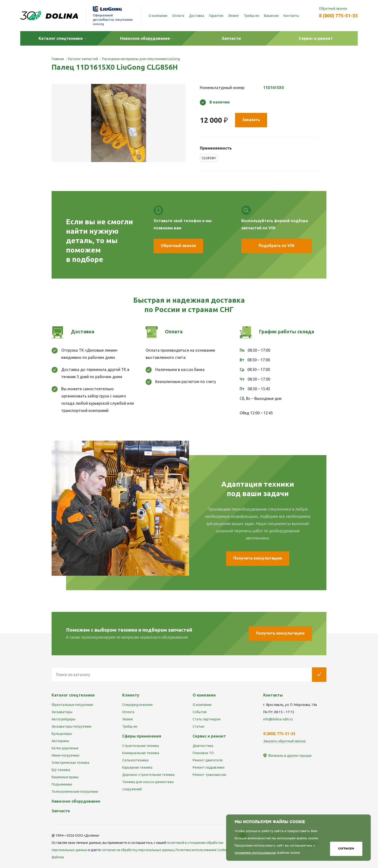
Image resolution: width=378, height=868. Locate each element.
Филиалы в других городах (290, 756)
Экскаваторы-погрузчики (71, 726)
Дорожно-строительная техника (148, 775)
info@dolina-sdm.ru (278, 719)
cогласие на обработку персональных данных (138, 850)
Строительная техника (141, 746)
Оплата (178, 16)
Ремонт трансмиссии (209, 775)
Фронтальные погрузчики (72, 705)
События (200, 712)
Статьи (198, 726)
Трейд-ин (252, 16)
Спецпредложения (137, 705)
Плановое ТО (203, 753)
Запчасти (61, 811)
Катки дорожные (65, 748)
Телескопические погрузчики (75, 792)
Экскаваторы (62, 712)
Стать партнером (207, 719)
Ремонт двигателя (208, 760)
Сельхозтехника (135, 760)
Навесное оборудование (76, 801)
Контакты (291, 16)
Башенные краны (65, 777)
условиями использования (255, 853)
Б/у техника (61, 770)
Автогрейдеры (64, 719)
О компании (158, 16)
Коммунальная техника (141, 753)
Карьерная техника (137, 767)
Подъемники (62, 784)
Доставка (197, 16)
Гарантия (216, 16)
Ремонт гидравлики (209, 767)
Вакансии (271, 16)
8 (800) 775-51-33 (338, 16)
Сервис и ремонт (209, 736)
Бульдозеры (62, 734)
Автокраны (60, 741)
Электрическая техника (70, 763)
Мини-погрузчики (65, 755)
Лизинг (234, 16)
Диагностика (203, 746)
